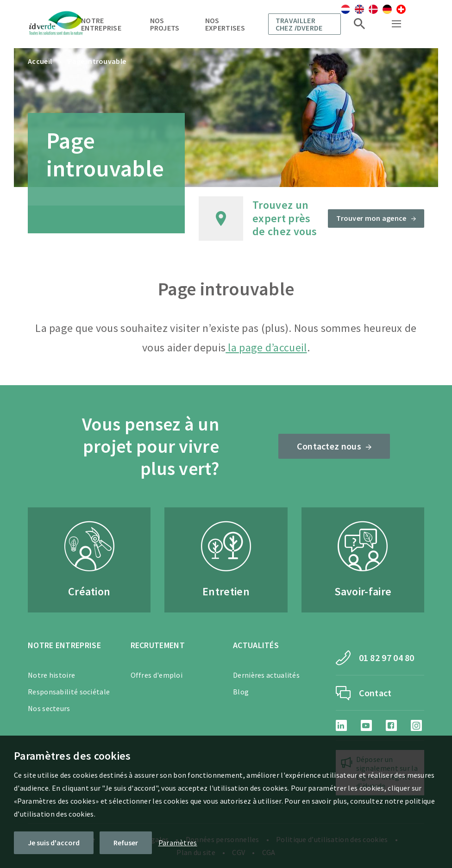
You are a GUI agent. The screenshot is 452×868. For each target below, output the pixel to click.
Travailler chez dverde (299, 24)
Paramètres (178, 843)
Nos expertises (225, 24)
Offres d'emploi (157, 675)
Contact (375, 693)
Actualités (256, 645)
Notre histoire (51, 675)
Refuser (126, 843)
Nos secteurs (49, 708)
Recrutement (158, 645)
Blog (241, 692)
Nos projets (165, 24)
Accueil (40, 61)
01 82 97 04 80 (387, 658)
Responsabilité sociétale (69, 692)
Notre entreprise (101, 24)
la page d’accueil (266, 347)
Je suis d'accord (54, 843)
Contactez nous (329, 446)
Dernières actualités (266, 675)
